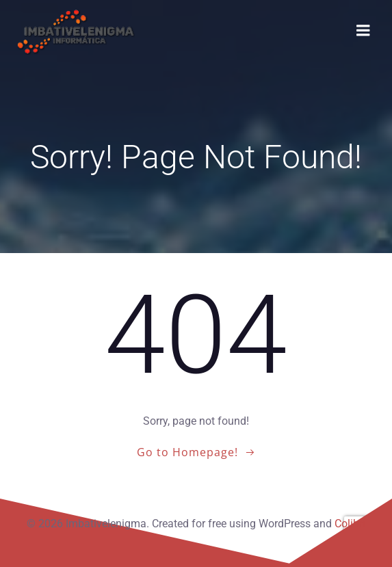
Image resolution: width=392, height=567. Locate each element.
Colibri (350, 524)
